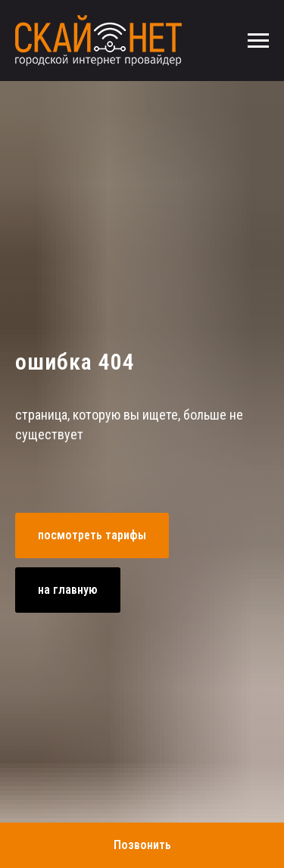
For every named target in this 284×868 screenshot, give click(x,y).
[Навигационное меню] (258, 41)
